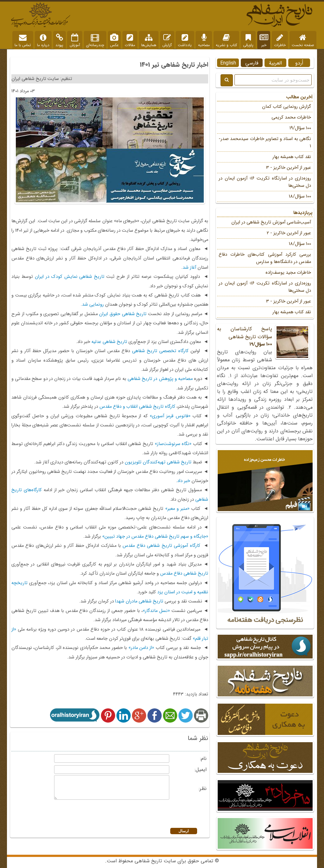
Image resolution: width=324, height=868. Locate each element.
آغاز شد (189, 268)
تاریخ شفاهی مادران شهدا (139, 601)
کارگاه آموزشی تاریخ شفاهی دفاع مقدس (161, 546)
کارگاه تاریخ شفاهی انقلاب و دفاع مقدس (137, 407)
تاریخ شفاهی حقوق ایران (123, 314)
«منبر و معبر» (177, 509)
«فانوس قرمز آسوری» (170, 416)
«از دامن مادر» (141, 648)
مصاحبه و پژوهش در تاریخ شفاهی (160, 379)
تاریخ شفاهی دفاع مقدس (184, 574)
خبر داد (184, 481)
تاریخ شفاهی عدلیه (109, 342)
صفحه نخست (303, 41)
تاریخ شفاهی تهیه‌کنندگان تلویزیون (158, 462)
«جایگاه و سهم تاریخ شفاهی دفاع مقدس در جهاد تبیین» (155, 537)
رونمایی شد (93, 305)
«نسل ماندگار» (156, 611)
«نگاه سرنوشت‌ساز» (173, 444)
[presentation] (122, 815)
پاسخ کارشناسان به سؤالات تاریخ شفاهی (265, 336)
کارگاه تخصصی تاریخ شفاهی (160, 351)
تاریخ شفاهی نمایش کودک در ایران (70, 277)
